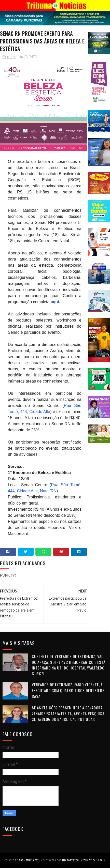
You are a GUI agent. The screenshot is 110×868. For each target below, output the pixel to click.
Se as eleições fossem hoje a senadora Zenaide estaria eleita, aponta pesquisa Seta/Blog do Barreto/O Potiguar (68, 713)
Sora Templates (29, 860)
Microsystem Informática (79, 860)
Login (102, 860)
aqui (55, 302)
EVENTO (31, 57)
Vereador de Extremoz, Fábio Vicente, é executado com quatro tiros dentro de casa (68, 690)
